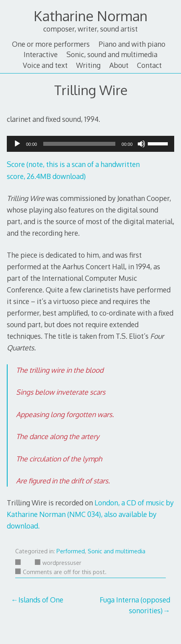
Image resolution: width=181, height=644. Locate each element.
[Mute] (141, 146)
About (119, 65)
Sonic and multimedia (117, 551)
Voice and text (45, 65)
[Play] (17, 146)
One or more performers (51, 44)
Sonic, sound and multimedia (112, 54)
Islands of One (41, 600)
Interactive (41, 54)
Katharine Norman (90, 16)
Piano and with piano (132, 44)
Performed (71, 551)
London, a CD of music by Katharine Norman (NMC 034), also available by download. (90, 514)
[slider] (79, 144)
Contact (149, 65)
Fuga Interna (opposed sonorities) (135, 605)
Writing (88, 65)
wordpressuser (58, 563)
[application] (90, 144)
